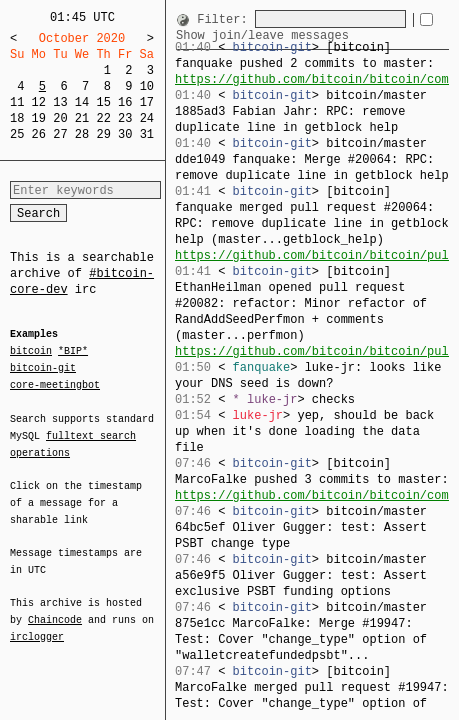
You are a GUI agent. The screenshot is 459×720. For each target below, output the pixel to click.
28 (82, 134)
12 (39, 102)
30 (125, 134)
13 (60, 102)
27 (60, 134)
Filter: (226, 19)
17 (147, 102)
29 (103, 134)
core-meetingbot (55, 384)
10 (147, 86)
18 (17, 118)
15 (103, 102)
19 (39, 118)
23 (125, 118)
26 (39, 134)
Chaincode (55, 608)
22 (103, 118)
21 (82, 118)
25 (17, 134)
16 (125, 102)
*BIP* (73, 352)
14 (82, 102)
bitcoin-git (43, 368)
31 (147, 134)
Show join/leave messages (289, 35)
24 (147, 118)
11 (17, 102)
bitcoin (31, 352)
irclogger (37, 624)
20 (60, 118)
